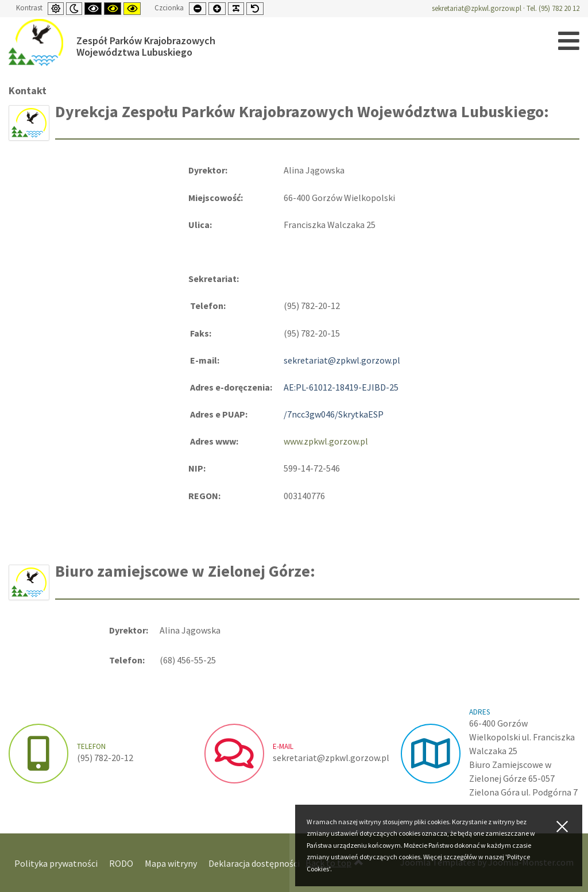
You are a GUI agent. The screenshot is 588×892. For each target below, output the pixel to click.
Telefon (91, 746)
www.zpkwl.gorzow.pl (326, 441)
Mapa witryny (171, 863)
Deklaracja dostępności (254, 863)
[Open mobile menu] (569, 41)
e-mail (283, 746)
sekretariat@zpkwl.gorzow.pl (477, 8)
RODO (121, 863)
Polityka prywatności (56, 863)
